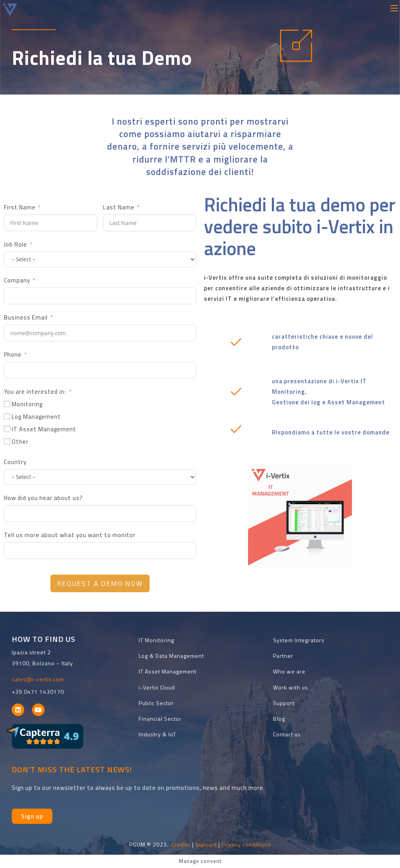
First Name (20, 207)
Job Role (15, 244)
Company (17, 280)
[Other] (7, 441)
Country (15, 462)
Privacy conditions (246, 844)
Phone (13, 355)
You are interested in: (35, 392)
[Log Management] (7, 416)
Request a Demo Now (100, 583)
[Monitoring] (7, 404)
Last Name (119, 207)
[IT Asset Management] (7, 429)
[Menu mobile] (394, 7)
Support (206, 844)
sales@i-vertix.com (38, 679)
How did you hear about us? (43, 498)
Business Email (26, 317)
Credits (181, 844)
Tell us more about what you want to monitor (70, 535)
